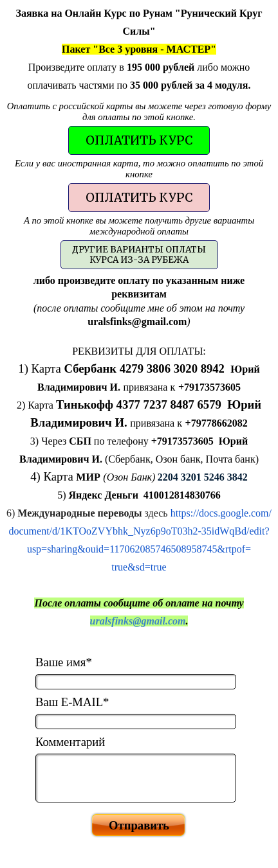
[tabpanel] (139, 49)
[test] (139, 140)
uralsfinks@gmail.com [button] (138, 621)
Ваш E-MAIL (72, 702)
